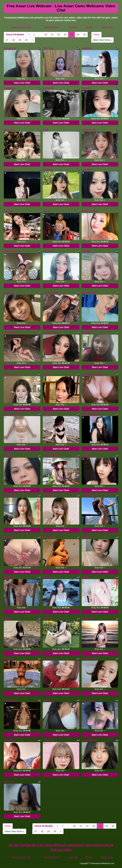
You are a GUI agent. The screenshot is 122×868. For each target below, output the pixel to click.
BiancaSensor (89, 293)
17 (7, 40)
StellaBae (48, 414)
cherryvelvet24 (51, 293)
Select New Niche (102, 40)
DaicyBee (48, 170)
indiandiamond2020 (92, 374)
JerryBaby (9, 170)
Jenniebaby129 (51, 456)
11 (52, 35)
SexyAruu (9, 293)
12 (59, 35)
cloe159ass (10, 740)
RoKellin (86, 88)
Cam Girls (73, 27)
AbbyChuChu (11, 374)
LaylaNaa (86, 48)
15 (78, 35)
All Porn (89, 27)
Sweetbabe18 (89, 740)
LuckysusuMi (89, 130)
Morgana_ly (49, 537)
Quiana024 (87, 456)
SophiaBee (10, 88)
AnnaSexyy (10, 48)
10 (46, 35)
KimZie (85, 577)
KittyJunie (48, 659)
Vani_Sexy (48, 48)
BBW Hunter (107, 27)
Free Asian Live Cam (21, 27)
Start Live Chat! (22, 83)
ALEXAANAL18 (12, 251)
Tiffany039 (48, 740)
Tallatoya (9, 659)
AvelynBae (48, 251)
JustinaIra (48, 700)
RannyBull (87, 619)
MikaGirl (8, 537)
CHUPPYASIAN (90, 659)
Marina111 (9, 130)
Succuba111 (10, 333)
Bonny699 (48, 88)
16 (85, 35)
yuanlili (47, 374)
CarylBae (48, 496)
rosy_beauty (88, 700)
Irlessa (46, 211)
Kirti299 (86, 333)
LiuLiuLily (48, 619)
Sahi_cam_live (12, 414)
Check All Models (15, 35)
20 (26, 40)
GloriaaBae (10, 496)
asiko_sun (9, 782)
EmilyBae (87, 496)
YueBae (86, 537)
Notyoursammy (90, 211)
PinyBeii (47, 577)
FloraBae (9, 211)
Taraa (46, 130)
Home (96, 35)
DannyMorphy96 (90, 414)
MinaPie (8, 619)
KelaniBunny (11, 700)
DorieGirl (9, 577)
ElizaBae (8, 456)
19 (20, 40)
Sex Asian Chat (52, 27)
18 (14, 40)
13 (65, 35)
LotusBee (87, 170)
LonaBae (86, 251)
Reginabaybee (50, 333)
